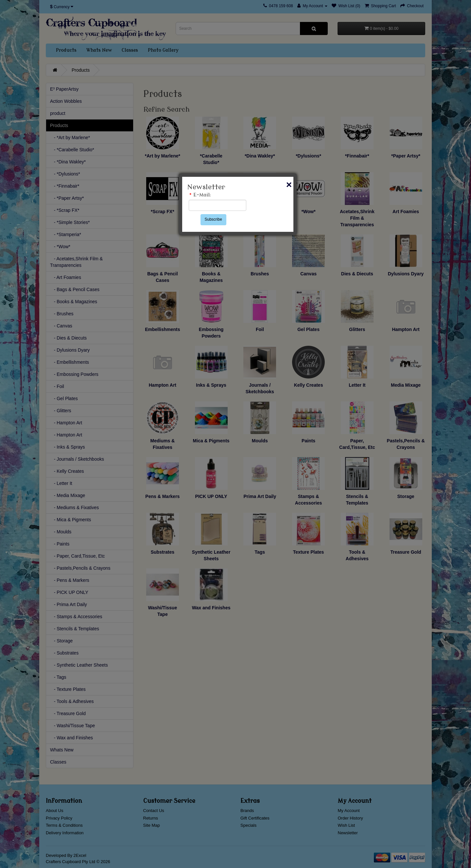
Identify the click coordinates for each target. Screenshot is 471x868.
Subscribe (213, 219)
